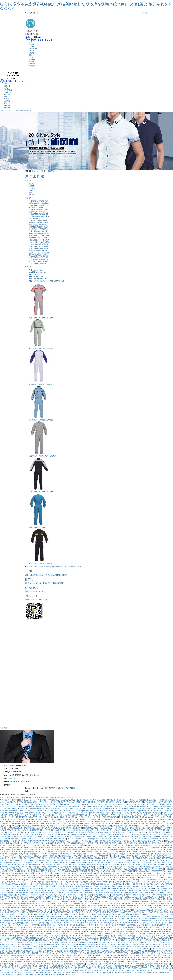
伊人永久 (92, 813)
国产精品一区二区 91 (7, 925)
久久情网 (154, 953)
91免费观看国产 (145, 921)
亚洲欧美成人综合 (70, 940)
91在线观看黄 (168, 824)
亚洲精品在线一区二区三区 (85, 802)
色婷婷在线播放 (63, 925)
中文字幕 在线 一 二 (84, 819)
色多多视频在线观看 (76, 949)
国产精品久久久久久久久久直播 (110, 860)
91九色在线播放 (146, 862)
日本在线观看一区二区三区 (161, 921)
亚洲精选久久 (66, 828)
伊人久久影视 (145, 886)
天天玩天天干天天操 (159, 871)
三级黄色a (120, 936)
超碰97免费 (137, 953)
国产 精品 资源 (76, 966)
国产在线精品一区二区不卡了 (28, 947)
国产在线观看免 (73, 955)
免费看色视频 (72, 938)
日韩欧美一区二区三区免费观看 (130, 854)
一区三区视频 (49, 830)
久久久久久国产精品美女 (9, 854)
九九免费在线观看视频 (90, 899)
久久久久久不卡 (118, 819)
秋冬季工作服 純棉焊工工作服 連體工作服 (43, 456)
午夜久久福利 (122, 931)
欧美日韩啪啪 (36, 865)
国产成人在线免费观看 (67, 886)
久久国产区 (57, 890)
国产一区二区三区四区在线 (104, 878)
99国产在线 (14, 802)
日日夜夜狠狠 (14, 860)
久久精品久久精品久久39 (90, 860)
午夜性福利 (76, 929)
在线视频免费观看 (166, 817)
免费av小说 (74, 908)
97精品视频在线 (167, 832)
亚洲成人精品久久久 (102, 890)
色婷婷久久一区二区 (162, 910)
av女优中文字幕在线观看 (19, 934)
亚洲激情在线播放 (18, 931)
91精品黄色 (157, 862)
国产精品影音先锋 (19, 916)
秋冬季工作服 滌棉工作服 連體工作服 (42, 348)
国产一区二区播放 (83, 824)
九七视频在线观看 (17, 858)
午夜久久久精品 (26, 826)
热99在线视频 (163, 972)
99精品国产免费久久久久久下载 (24, 886)
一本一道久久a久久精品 (41, 968)
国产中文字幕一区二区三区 (14, 972)
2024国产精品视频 (113, 834)
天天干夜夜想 (19, 914)
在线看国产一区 (6, 916)
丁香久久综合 (18, 964)
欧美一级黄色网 (98, 811)
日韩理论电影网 (37, 809)
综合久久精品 (30, 951)
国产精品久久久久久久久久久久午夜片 (145, 817)
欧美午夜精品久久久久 (125, 938)
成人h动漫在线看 (134, 811)
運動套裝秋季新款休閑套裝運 (39, 255)
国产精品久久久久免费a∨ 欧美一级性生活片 (111, 847)
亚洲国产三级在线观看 (165, 953)
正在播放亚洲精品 (70, 819)
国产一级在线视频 (167, 914)
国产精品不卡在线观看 (23, 925)
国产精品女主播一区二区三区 (10, 949)
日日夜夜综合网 (120, 966)
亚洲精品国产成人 (148, 865)
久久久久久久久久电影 (155, 849)
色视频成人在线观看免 (36, 934)
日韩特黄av (145, 927)
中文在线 (71, 834)
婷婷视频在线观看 (155, 955)
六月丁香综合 (167, 852)
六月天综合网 (107, 819)
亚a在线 (38, 936)
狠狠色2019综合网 (93, 806)
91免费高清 (5, 962)
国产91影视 (126, 949)
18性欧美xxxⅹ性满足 (165, 897)
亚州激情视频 (154, 927)
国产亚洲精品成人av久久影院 (113, 964)
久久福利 (131, 951)
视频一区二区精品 (86, 955)
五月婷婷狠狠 (25, 921)
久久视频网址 (40, 860)
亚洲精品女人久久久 (86, 908)
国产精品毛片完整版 (62, 809)
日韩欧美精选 (17, 968)
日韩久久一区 (86, 966)
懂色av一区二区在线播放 (88, 934)
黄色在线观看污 (34, 893)
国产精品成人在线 (136, 934)
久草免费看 (51, 884)
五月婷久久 (152, 841)
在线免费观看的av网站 (154, 880)
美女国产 (87, 919)
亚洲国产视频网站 (109, 809)
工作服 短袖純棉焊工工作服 (38, 210)
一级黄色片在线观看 (135, 940)
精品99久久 (19, 975)
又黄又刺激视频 (160, 966)
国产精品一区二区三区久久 (119, 815)
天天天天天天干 (120, 970)
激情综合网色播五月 (124, 919)
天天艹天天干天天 (49, 832)
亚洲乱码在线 (80, 923)
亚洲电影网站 (140, 944)
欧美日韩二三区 (126, 834)
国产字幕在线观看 (146, 899)
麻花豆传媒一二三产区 (41, 856)
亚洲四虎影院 (86, 858)
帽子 (31, 55)
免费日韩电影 (116, 871)
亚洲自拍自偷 (80, 821)
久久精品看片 (89, 901)
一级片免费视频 (65, 875)
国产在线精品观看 (105, 875)
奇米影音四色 (131, 847)
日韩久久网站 (47, 949)
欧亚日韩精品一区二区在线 (34, 852)
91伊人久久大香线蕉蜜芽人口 (47, 873)
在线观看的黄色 (22, 895)
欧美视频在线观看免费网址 (131, 837)
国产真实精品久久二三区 (74, 817)
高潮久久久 (19, 839)
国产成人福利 (61, 910)
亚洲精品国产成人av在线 (158, 834)
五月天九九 (55, 936)
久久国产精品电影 (110, 903)
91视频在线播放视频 (26, 837)
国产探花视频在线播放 (118, 908)
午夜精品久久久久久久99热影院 (93, 826)
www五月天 (112, 962)
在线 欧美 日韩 (69, 923)
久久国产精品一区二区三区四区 (70, 936)
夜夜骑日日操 (55, 856)
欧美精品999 (92, 925)
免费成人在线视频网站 (27, 860)
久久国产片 (62, 938)
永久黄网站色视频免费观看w (25, 804)
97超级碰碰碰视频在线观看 (28, 802)
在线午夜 (94, 919)
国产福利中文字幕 (51, 934)
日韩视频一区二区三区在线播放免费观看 (150, 847)
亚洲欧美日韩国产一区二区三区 (20, 867)
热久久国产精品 (20, 888)
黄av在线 (142, 880)
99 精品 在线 (13, 856)
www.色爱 (14, 944)
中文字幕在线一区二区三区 (111, 804)
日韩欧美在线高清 (139, 819)
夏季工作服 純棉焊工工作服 (38, 214)
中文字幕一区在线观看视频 (65, 815)
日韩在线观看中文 (131, 832)
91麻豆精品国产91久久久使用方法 (130, 890)
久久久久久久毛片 (103, 869)
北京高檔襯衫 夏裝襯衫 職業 (39, 225)
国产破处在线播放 (65, 826)
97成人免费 (113, 890)
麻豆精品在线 (150, 888)
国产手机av (16, 899)
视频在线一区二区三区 (17, 880)
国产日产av (123, 800)
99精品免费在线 (133, 921)
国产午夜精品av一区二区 (90, 912)
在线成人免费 (50, 815)
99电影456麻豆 (159, 806)
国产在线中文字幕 (164, 809)
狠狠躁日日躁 (89, 947)
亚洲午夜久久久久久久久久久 (123, 957)
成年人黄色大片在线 (114, 821)
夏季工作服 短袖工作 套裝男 (39, 246)
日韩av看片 (8, 964)
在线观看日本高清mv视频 (48, 925)
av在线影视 (14, 800)
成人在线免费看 (165, 964)
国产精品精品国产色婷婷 (36, 895)
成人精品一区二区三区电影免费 (135, 884)
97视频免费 (11, 882)
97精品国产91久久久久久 (94, 923)
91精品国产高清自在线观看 (106, 832)
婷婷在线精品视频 (155, 858)
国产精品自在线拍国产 (18, 960)
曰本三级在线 (168, 923)
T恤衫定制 (44, 600)
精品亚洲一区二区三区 (160, 839)
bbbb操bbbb (92, 942)
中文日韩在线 (68, 837)
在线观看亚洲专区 (151, 897)
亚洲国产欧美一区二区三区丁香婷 (125, 839)
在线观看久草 (156, 845)
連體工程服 (52, 171)
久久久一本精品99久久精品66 (89, 888)
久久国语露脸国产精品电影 (131, 927)
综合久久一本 (119, 845)
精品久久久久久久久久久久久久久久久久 (42, 841)
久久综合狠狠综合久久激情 (130, 804)
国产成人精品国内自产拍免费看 (92, 953)
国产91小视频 (40, 914)
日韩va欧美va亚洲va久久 (78, 925)
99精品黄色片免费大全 (34, 910)
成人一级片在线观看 (131, 869)
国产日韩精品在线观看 (74, 910)
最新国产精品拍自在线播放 (116, 880)
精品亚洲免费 (40, 815)
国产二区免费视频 (63, 908)
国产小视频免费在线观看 (61, 919)
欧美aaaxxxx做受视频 (19, 884)
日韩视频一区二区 (24, 832)
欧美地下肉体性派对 (139, 912)
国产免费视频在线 (64, 860)
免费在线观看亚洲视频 (162, 957)
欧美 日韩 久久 (28, 839)
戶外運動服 (33, 49)
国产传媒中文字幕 (134, 862)
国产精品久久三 (115, 830)
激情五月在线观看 (81, 834)
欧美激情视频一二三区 (95, 957)
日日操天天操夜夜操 (57, 968)
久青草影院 (29, 942)
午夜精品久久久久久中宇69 (134, 897)
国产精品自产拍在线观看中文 (26, 873)
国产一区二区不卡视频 (114, 858)
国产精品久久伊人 (146, 895)
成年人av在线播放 (103, 882)
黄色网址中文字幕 (75, 847)
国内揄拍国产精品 (151, 938)
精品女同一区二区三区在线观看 (47, 804)
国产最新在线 (46, 847)
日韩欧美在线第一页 (26, 824)
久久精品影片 (31, 960)
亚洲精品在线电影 (117, 886)
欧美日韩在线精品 (48, 970)
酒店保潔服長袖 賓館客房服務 (39, 203)
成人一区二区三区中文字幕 (141, 903)
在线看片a (60, 927)
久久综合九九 (87, 916)
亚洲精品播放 (25, 899)
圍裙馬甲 (32, 53)
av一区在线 (14, 843)
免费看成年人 (64, 901)
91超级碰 (10, 953)
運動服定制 (36, 591)
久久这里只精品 (23, 901)
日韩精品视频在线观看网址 (112, 910)
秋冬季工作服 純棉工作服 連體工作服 (42, 563)
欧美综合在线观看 (154, 968)
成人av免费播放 (31, 940)
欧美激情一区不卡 (151, 972)
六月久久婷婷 (108, 970)
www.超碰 (26, 869)
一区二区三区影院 (163, 837)
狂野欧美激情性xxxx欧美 (108, 938)
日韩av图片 (97, 916)
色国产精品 (116, 906)
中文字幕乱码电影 (92, 843)
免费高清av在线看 (155, 867)
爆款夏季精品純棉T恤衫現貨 (39, 251)
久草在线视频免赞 (158, 893)
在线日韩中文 (35, 953)
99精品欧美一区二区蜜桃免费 (91, 804)
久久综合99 (36, 955)
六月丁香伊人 (20, 813)
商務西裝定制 (29, 583)
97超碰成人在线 (11, 901)
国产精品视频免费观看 (164, 931)
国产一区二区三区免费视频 (146, 929)
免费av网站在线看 (49, 910)
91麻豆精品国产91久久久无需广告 (56, 899)
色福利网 (63, 931)
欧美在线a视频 (116, 944)
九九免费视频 (77, 826)
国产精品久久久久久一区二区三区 (81, 809)
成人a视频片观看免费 (52, 878)
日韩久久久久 (30, 914)
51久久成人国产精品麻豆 (27, 834)
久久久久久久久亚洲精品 (107, 899)
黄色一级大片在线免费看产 (93, 817)
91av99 (154, 869)
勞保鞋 (31, 57)
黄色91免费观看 (36, 832)
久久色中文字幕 (64, 893)
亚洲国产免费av (110, 931)
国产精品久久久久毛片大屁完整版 (151, 878)
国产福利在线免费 (70, 951)
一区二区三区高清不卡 (112, 960)
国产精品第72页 (17, 938)
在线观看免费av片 (66, 856)
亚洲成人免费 (12, 830)
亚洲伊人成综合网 (103, 944)
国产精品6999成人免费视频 (46, 908)
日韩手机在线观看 (10, 903)
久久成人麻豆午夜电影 (121, 934)
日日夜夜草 (23, 871)
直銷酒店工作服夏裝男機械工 (39, 220)
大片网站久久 (52, 867)
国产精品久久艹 (108, 845)
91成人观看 (98, 809)
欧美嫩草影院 (10, 875)
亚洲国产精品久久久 (65, 903)
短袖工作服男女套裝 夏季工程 (39, 264)
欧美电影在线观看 (157, 919)
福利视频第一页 (25, 929)
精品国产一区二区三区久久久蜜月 (61, 947)
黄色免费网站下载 (124, 865)
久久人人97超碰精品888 (89, 875)
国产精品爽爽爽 (120, 947)
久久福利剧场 (147, 940)
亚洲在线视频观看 (30, 964)
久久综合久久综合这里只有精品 (101, 914)
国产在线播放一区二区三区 (79, 962)
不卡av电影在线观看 (60, 955)
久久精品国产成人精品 (39, 867)
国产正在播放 (39, 830)
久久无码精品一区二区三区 (144, 951)
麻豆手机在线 (157, 925)
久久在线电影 (55, 966)
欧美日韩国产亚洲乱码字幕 (65, 960)
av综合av (147, 949)
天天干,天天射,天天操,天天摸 (56, 895)
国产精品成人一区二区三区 (9, 819)
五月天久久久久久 (156, 923)
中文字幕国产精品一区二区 (107, 919)
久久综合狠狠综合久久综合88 (76, 806)
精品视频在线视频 (129, 968)
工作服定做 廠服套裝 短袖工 (39, 227)
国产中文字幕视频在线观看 (25, 936)
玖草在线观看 (105, 888)
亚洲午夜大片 (154, 942)
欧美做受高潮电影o (29, 908)
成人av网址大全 (6, 899)
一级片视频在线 (6, 884)
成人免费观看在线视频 (113, 837)
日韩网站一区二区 (134, 824)
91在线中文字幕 (119, 878)
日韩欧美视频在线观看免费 (14, 828)
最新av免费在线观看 (28, 897)
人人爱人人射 (67, 865)
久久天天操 (14, 947)
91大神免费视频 (80, 871)
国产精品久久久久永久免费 (73, 811)
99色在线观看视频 (75, 899)
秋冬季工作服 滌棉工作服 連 (39, 212)
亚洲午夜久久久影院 (103, 871)
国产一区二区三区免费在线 (48, 903)
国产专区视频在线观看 (134, 947)
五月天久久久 (75, 804)
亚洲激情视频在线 (107, 806)
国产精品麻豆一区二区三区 (118, 921)
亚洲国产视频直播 (83, 800)
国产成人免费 (60, 970)
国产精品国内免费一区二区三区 (42, 890)
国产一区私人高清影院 (49, 871)
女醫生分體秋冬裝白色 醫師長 (39, 242)
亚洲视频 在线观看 (62, 884)
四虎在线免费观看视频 (94, 964)
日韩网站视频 (121, 802)
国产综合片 (123, 916)
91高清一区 (166, 955)
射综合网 (136, 899)
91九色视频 (15, 826)
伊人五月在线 (17, 923)
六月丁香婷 (35, 817)
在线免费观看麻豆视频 (27, 819)
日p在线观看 (130, 970)
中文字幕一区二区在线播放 (123, 942)
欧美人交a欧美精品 (68, 821)
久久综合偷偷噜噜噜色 (61, 921)
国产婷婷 (115, 916)
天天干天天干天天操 (19, 910)
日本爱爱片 (161, 841)
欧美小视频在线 (166, 947)
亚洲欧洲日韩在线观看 (115, 972)
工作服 (31, 46)
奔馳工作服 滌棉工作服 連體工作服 (41, 492)
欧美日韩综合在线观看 (110, 854)
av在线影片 (69, 830)
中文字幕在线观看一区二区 (137, 916)
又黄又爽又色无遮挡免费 (165, 960)
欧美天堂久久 (127, 910)
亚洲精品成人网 (14, 878)
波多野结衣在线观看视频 (129, 893)
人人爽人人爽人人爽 (109, 951)
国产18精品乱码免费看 (25, 830)
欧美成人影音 (6, 826)
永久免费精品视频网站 (17, 951)
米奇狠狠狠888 (9, 893)
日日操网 (101, 929)
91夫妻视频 (62, 867)
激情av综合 (89, 897)
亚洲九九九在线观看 (68, 802)
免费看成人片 (10, 821)
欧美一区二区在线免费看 (113, 949)
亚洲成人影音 (34, 875)
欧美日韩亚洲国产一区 (82, 914)
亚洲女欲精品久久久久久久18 (111, 927)
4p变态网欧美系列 (104, 856)
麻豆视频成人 (39, 878)
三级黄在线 (7, 910)
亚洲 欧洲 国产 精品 (113, 893)
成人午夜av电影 (38, 972)
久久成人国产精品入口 (22, 953)
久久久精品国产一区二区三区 (14, 852)
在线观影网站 (55, 849)
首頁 (31, 42)
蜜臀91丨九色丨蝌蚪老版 (56, 806)
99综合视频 (133, 960)
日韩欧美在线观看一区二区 (49, 901)
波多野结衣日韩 (89, 949)
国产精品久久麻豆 (51, 972)
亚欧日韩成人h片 (43, 966)
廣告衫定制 (29, 600)
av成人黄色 (145, 824)
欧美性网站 (37, 916)
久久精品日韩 (128, 843)
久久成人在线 (161, 936)
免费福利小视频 (63, 854)
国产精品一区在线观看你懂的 (20, 912)
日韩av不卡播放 (155, 890)
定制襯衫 (78, 567)
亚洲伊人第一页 (29, 815)
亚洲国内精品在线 (76, 919)
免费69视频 (20, 942)
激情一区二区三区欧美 (70, 888)
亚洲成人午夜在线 (155, 821)
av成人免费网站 (147, 828)
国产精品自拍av (108, 852)
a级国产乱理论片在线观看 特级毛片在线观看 (89, 837)
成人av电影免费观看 (144, 925)
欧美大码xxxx (61, 824)
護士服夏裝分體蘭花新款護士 (39, 238)
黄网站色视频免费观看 (34, 821)
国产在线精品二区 (43, 964)
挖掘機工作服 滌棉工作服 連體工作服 (42, 384)
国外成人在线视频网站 (49, 854)
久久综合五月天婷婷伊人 (100, 815)
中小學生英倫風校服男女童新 (39, 231)
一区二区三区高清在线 (155, 912)
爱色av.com (131, 931)
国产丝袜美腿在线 (145, 893)
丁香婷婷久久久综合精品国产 (161, 882)
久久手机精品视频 (19, 845)
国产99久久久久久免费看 (54, 914)
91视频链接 (65, 962)
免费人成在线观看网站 (128, 929)
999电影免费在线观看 (63, 906)
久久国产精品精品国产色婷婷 (114, 953)
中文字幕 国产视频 (159, 873)
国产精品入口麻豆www (143, 871)
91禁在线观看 (115, 929)
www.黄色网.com (76, 841)
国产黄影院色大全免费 (83, 815)
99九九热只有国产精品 (44, 957)
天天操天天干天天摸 (78, 893)
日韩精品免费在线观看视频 (86, 873)
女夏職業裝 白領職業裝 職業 (39, 201)
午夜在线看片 (49, 852)
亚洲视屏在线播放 (130, 813)
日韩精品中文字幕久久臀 (101, 830)
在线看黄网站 (161, 934)
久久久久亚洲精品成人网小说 (30, 862)
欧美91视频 (120, 832)
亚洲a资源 (72, 869)
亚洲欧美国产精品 (123, 955)
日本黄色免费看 (51, 860)
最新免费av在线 (127, 830)
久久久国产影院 (106, 901)
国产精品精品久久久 (14, 906)
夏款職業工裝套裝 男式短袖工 (39, 253)
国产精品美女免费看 (29, 966)
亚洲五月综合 (100, 802)
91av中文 (13, 962)
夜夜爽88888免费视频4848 (48, 944)
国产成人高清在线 (135, 815)
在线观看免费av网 (128, 914)
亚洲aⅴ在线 (96, 966)
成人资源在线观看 (161, 854)
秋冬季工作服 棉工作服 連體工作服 (41, 420)
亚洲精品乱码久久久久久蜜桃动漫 (44, 927)
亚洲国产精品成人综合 (149, 837)
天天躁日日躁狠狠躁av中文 (103, 839)
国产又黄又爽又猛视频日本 (71, 852)
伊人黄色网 (59, 811)
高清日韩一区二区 (128, 944)
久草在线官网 (20, 821)
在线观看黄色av (96, 951)
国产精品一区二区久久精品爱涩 (43, 843)
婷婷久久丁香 (110, 802)
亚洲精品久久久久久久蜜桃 (66, 800)
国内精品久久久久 (110, 923)
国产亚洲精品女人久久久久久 (41, 912)
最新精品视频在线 (57, 923)
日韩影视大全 (24, 800)
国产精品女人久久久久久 (102, 895)
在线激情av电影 (162, 856)
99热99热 (71, 931)
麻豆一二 (99, 903)
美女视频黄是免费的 (109, 940)
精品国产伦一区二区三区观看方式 (85, 856)
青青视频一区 (75, 953)
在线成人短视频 (78, 897)
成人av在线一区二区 (86, 878)
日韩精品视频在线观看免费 (86, 882)
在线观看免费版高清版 (120, 826)
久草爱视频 (152, 800)
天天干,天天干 (127, 901)
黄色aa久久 (145, 804)
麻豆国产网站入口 (43, 940)
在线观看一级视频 (22, 893)
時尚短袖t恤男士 (35, 218)
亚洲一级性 (19, 815)
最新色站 (108, 826)
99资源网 (48, 834)
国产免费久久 (158, 899)
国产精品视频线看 (125, 817)
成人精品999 (114, 882)
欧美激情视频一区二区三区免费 (108, 800)
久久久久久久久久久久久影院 (80, 884)
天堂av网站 (47, 845)
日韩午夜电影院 (47, 858)
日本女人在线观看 (156, 901)
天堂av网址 (148, 873)
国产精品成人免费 (132, 856)
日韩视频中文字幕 (161, 888)
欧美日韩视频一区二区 (12, 921)
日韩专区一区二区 (109, 955)
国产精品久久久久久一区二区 (86, 869)
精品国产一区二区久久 (27, 957)
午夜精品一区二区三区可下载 (142, 962)
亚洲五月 (128, 912)
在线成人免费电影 (145, 869)
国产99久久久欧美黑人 (104, 873)
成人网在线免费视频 (26, 856)
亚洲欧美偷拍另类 (148, 854)
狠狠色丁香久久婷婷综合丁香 (62, 897)
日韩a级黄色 (167, 811)
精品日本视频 (134, 955)
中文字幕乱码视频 (27, 878)
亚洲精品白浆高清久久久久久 (101, 884)
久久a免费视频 (129, 867)
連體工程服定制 (30, 575)
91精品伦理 (127, 972)
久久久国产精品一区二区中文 (139, 826)
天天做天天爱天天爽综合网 (94, 960)
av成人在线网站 (77, 828)
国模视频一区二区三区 (94, 845)
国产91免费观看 (120, 852)
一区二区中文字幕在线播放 (37, 884)
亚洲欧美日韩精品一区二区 (131, 828)
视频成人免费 (122, 951)
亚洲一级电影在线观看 (65, 880)
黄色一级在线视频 (141, 800)
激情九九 (9, 890)
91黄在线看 (139, 873)
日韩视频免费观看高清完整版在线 (98, 886)
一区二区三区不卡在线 (34, 845)
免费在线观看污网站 (56, 882)
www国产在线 (76, 875)
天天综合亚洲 (109, 811)
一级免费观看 (154, 826)
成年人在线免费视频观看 (77, 964)
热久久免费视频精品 (56, 819)
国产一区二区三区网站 (131, 964)
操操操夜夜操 (106, 916)
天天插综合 (124, 960)
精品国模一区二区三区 (30, 923)
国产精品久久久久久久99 (34, 931)
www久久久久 (79, 931)
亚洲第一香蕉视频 (22, 875)
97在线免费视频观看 (139, 806)
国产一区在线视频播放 (65, 871)
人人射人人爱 (146, 845)
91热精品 (161, 869)
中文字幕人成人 (97, 970)
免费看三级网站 (83, 940)
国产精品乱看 (151, 819)
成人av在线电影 (157, 903)
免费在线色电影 (60, 843)
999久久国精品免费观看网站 (146, 931)
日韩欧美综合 (139, 938)
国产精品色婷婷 (87, 895)
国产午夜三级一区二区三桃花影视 (85, 865)
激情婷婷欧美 (122, 849)
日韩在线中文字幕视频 (157, 804)
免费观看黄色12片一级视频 (62, 957)
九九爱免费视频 (19, 940)
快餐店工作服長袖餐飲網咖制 (39, 233)
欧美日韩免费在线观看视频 (49, 875)
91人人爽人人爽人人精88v (67, 972)
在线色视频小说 (44, 849)
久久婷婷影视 (5, 800)
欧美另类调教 (122, 940)
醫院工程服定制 (41, 575)
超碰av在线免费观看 (154, 813)
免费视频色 (142, 832)
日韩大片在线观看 (88, 847)
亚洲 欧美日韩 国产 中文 (154, 944)
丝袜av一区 (53, 869)
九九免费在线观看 (118, 875)
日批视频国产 (117, 901)
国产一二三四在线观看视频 (21, 865)
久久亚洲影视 (58, 837)
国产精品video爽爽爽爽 (134, 966)
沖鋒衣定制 (29, 591)
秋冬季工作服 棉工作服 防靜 (39, 229)
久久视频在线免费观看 (142, 843)
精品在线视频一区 (63, 841)
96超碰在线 (117, 873)
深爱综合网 (144, 955)
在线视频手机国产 (120, 811)
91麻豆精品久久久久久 (89, 929)
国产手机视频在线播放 (79, 906)
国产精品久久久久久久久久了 (51, 888)
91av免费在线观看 (128, 871)
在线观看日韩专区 (34, 854)
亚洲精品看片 (68, 914)
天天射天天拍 (91, 871)
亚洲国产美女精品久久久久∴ (84, 880)
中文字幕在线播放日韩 (12, 897)
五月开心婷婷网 (49, 809)
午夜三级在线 (99, 947)
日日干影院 (136, 886)
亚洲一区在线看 (46, 955)
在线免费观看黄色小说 (43, 897)
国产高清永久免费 (38, 929)
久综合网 (156, 962)
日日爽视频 (151, 884)
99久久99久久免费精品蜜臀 (86, 972)
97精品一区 (46, 962)
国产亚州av (108, 906)
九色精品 (102, 858)
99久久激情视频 (167, 867)
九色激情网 (40, 886)
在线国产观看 (96, 819)
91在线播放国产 (87, 936)
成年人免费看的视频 (144, 839)
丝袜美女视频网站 (117, 895)
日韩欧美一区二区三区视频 (74, 927)
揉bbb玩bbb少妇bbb (118, 856)
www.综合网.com (117, 884)
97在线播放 (28, 972)
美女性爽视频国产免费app (46, 960)
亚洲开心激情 (134, 809)
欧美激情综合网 (70, 845)
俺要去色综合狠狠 (44, 975)
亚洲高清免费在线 (34, 871)
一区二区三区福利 (24, 806)
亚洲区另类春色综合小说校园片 (56, 839)
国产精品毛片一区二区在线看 (95, 893)
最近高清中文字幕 (159, 940)
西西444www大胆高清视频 (147, 875)
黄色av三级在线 (131, 875)
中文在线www (167, 906)
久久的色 (29, 916)
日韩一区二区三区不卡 (10, 824)
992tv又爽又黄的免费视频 (43, 942)
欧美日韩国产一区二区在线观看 (95, 968)
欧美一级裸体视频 (128, 821)
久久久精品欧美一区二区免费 (68, 934)
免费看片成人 (14, 871)
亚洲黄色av (46, 936)
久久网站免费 (25, 847)
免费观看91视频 (44, 923)
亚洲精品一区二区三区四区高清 (151, 811)
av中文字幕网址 (132, 852)
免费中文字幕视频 (26, 843)
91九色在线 (92, 903)
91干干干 (13, 832)
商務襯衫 (32, 44)
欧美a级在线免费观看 (79, 944)
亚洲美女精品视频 (57, 940)
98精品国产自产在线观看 (140, 834)
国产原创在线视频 (141, 867)
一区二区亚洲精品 (106, 828)
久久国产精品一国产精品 (103, 862)
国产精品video (102, 865)
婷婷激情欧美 (79, 849)
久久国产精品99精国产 (101, 908)
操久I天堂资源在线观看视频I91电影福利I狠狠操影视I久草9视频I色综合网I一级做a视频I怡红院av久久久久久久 (86, 6)
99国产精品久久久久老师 (59, 964)
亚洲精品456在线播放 (59, 834)
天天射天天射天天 (164, 938)
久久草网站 (71, 942)
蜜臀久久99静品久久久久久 (62, 862)
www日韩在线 (7, 845)
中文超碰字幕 (136, 865)
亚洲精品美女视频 (7, 955)
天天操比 (88, 970)
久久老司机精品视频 (33, 888)
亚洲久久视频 (24, 970)
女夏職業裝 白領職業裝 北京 (39, 259)
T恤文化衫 (33, 51)
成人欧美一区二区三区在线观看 (91, 854)
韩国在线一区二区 (58, 845)
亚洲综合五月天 (142, 968)
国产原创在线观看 (60, 858)
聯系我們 (32, 66)
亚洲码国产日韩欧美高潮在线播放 (111, 843)
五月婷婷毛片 (159, 951)
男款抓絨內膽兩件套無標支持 (39, 216)
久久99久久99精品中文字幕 (151, 860)
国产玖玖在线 (74, 854)
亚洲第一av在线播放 (44, 919)
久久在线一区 (36, 847)
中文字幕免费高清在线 (86, 890)
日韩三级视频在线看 (119, 862)
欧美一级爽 (90, 821)
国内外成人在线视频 (124, 962)
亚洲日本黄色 (144, 923)
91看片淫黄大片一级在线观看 (31, 949)
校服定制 (43, 591)
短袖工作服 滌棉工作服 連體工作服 (41, 318)
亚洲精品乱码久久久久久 (152, 947)
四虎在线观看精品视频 (57, 817)
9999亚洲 (10, 914)
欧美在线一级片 (41, 951)
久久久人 (150, 806)
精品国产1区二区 (141, 841)
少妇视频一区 (138, 830)
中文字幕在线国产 (37, 899)
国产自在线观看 (46, 862)
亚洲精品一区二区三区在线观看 (88, 938)
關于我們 (32, 64)
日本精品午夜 (76, 912)
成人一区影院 (62, 869)
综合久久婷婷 (44, 947)
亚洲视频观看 (97, 955)
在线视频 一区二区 (30, 975)
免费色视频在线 (125, 882)
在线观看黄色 (72, 824)
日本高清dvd (132, 849)
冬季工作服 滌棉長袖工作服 (38, 257)
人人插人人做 (142, 813)
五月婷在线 (11, 936)
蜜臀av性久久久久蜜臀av (83, 830)
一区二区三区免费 (132, 878)
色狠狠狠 (15, 837)
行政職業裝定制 (39, 583)
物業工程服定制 (62, 575)
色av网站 (95, 858)
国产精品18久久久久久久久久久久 (63, 975)
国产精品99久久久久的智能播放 (45, 824)
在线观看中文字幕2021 (124, 899)
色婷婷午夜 (87, 811)
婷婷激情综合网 (35, 970)
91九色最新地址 (82, 942)
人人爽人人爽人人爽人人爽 (118, 824)
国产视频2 (127, 886)
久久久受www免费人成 (104, 813)
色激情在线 (46, 916)
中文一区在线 (89, 862)
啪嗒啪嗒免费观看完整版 (148, 809)
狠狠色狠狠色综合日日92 (23, 927)
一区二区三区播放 (128, 841)
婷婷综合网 (44, 882)
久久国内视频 (157, 895)
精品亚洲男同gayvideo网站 (131, 860)
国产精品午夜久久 (24, 809)
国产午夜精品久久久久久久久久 (110, 841)
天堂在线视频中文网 (52, 886)
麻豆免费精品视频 (117, 869)
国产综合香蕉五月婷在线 (49, 893)
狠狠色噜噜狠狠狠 (163, 800)
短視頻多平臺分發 (69, 567)
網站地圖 (145, 13)
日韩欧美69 (117, 828)
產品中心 (35, 171)
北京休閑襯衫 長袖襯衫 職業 (39, 205)
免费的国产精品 (167, 968)
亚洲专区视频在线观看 (39, 806)
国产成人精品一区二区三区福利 (49, 802)
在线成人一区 (39, 839)
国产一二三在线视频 (68, 813)
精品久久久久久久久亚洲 (97, 834)
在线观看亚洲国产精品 (31, 828)
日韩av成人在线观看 (59, 942)
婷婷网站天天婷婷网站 (141, 901)
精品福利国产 (39, 938)
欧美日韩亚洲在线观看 (33, 813)
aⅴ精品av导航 (55, 916)
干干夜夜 (46, 821)
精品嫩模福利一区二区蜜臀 (69, 878)
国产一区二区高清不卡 (159, 949)
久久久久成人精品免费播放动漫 (95, 849)
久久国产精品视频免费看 (22, 890)
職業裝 (31, 184)
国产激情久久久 (52, 826)
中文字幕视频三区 (107, 966)
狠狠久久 (93, 800)
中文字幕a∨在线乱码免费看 (95, 931)
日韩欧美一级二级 (132, 880)
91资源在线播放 (162, 819)
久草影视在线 (60, 830)
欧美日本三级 (142, 849)
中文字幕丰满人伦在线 (158, 843)
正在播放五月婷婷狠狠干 (153, 906)
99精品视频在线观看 (154, 916)
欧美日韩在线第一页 (154, 832)
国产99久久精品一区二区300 (35, 880)
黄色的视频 (128, 953)
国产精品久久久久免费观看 (92, 910)
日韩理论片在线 (51, 880)
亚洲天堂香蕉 (5, 934)
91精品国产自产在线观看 (99, 824)
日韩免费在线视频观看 (132, 845)
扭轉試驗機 (59, 567)
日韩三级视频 (78, 947)
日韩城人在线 (23, 854)
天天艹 (97, 901)
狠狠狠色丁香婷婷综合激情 (149, 964)
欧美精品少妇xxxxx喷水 (11, 862)
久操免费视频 (55, 962)
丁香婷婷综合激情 (128, 873)
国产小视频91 (15, 919)
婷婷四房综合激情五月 (105, 934)
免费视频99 (108, 957)
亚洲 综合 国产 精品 (24, 962)
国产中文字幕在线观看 (29, 919)
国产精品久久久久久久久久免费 (11, 908)
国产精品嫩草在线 (65, 944)
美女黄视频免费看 (145, 852)
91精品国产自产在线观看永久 (52, 865)
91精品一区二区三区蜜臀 (147, 960)
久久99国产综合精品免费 (63, 929)
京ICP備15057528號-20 (18, 782)
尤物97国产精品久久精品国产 (92, 852)
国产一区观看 (63, 873)
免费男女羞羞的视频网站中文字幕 (132, 906)
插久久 (54, 847)
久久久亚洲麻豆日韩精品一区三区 (28, 882)
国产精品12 (44, 817)
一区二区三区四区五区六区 (61, 912)
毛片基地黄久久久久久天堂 (43, 837)
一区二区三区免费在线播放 (74, 970)
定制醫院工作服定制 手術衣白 (39, 223)
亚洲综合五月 (34, 901)
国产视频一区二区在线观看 (84, 839)
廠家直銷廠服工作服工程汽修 (39, 236)
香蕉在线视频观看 (150, 802)
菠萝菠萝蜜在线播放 (77, 901)
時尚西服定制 (49, 583)
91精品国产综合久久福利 (147, 936)
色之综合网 (66, 953)
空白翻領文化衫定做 (36, 208)
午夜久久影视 (76, 860)
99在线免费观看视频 (117, 888)
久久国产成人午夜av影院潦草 (144, 957)
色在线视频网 (158, 828)
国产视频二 (40, 834)
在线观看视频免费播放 (91, 828)
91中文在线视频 (78, 862)
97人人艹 (70, 839)
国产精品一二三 (55, 821)
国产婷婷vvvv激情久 (131, 895)
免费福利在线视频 (88, 867)
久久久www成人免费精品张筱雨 (105, 936)
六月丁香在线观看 (70, 882)
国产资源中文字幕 (131, 936)
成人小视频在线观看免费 (39, 869)
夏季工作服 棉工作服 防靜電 (39, 249)
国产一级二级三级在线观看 (76, 843)
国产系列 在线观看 (141, 821)
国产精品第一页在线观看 (23, 955)
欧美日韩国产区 (6, 869)
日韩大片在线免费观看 (92, 927)
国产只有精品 (10, 873)
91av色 (107, 929)
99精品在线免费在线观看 (141, 919)
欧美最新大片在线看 (11, 849)
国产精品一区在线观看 (55, 951)
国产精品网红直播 (100, 897)
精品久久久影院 (100, 821)
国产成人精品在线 (138, 972)
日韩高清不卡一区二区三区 (74, 968)
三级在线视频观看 (67, 849)
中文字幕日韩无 (163, 802)
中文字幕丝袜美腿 (95, 940)
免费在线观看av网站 (7, 813)
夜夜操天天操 (17, 869)
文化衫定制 (36, 600)
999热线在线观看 (42, 819)
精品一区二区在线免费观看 (51, 813)
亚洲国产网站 (118, 813)
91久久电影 (117, 914)
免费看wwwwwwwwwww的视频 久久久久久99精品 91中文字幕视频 (31, 811)
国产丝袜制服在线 (157, 824)
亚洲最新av (128, 819)
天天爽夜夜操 (27, 968)
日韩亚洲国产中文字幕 (105, 942)
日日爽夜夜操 (131, 925)
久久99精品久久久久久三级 (135, 888)
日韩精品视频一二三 (74, 895)
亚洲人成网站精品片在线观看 (86, 832)
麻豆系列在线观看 (122, 809)
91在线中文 (42, 800)
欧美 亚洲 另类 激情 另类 (46, 906)
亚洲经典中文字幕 (83, 951)
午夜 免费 (130, 908)
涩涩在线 (146, 890)
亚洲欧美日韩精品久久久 (147, 856)
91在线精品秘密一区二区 (144, 970)
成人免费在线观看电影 (141, 942)
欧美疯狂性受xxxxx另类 (91, 841)
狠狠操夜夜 (72, 873)
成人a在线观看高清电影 (9, 834)
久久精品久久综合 (137, 949)
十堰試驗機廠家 (49, 567)
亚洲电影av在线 (64, 804)
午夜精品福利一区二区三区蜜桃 (97, 921)
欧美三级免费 (111, 849)
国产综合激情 (36, 962)
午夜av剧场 (99, 949)
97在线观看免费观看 (124, 903)
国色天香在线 (65, 966)
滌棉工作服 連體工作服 (37, 528)
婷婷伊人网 (33, 800)
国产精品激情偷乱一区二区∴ (28, 944)
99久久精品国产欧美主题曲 (113, 867)
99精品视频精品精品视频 (135, 802)
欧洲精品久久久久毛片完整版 (50, 828)
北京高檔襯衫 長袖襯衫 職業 (39, 244)
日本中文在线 (52, 800)
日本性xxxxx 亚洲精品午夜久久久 (16, 841)
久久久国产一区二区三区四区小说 (19, 817)
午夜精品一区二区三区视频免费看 (154, 815)
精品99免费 (139, 914)
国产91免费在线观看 (29, 906)
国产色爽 (110, 897)
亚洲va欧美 (10, 927)
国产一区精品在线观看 (70, 890)
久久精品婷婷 (113, 865)
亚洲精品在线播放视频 (114, 968)
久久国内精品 (160, 884)
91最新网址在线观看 (74, 858)
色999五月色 (80, 960)
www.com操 (10, 888)
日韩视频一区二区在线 (108, 912)
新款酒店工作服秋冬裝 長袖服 (39, 261)
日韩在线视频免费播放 (95, 906)
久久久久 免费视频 (51, 938)
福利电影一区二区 (161, 865)
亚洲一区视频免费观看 (111, 817)
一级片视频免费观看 (80, 903)
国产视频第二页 (100, 880)
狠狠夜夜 (58, 852)
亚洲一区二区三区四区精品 (65, 832)
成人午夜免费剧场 (82, 813)
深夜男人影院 (29, 938)
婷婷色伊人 (166, 862)
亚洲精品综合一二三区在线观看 (42, 921)
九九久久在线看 (62, 847)
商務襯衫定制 (58, 583)
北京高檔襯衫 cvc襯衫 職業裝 (39, 240)
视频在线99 (120, 912)
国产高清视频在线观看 (60, 949)
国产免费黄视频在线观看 (32, 858)
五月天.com (99, 867)
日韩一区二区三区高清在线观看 (143, 910)
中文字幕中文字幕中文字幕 (28, 849)
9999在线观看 (157, 852)
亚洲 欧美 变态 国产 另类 (122, 806)
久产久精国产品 (149, 966)
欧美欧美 (35, 925)
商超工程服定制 (51, 575)
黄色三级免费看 (10, 895)
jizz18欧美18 (81, 845)
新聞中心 (32, 61)
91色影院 (131, 800)
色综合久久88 (119, 897)
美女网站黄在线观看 (39, 826)
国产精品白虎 (109, 947)
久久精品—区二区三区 (78, 921)
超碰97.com (14, 929)
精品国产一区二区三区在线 (9, 970)
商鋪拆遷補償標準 (37, 567)
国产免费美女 (9, 815)
